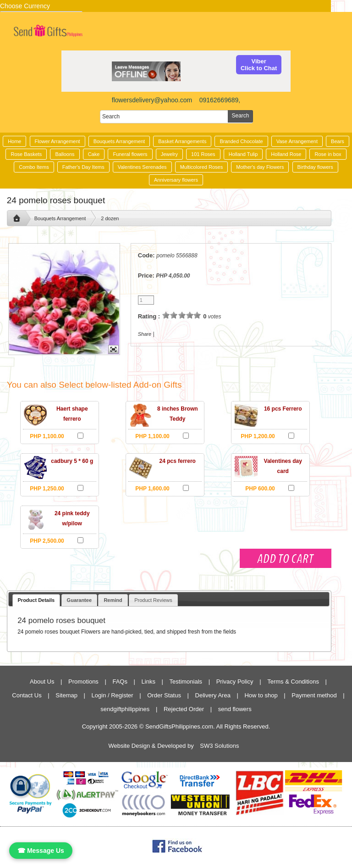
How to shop (261, 695)
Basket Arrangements (182, 141)
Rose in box (328, 154)
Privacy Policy (235, 682)
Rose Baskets (26, 154)
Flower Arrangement (58, 141)
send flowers (235, 709)
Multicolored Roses (202, 167)
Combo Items (34, 167)
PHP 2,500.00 (47, 541)
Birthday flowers (315, 167)
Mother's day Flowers (260, 167)
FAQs (120, 682)
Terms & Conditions (293, 682)
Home (14, 141)
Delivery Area (213, 695)
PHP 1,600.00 (152, 489)
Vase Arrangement (297, 141)
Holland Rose (286, 154)
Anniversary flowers (176, 180)
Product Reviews (153, 600)
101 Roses (203, 154)
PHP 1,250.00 (47, 489)
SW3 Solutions (219, 746)
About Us (42, 682)
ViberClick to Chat (259, 65)
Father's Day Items (83, 167)
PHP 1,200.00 (258, 436)
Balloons (65, 154)
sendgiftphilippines (125, 709)
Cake (94, 154)
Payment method (314, 695)
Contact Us (27, 695)
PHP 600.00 (260, 489)
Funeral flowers (130, 154)
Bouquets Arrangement (119, 141)
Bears (338, 141)
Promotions (83, 682)
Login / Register (113, 695)
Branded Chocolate (241, 141)
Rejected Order (184, 709)
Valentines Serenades (142, 167)
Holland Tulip (243, 154)
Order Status (164, 695)
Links (148, 682)
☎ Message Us (41, 851)
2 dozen (110, 218)
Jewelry (169, 154)
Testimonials (186, 682)
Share (145, 334)
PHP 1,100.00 (47, 436)
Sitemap (66, 695)
